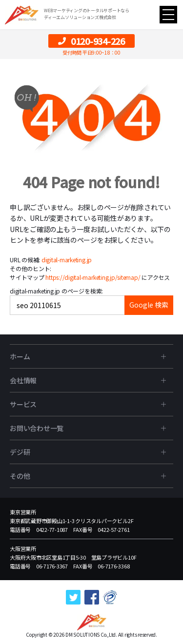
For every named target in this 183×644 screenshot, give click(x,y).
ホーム (20, 356)
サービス (23, 404)
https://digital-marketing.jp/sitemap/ (93, 277)
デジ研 (20, 452)
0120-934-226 (91, 41)
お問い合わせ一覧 (37, 428)
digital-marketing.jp (67, 260)
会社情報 (23, 380)
